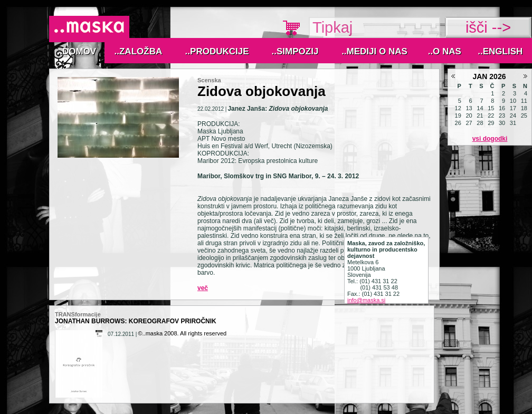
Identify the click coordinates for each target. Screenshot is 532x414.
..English (500, 51)
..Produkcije (217, 51)
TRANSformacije (78, 314)
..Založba (139, 51)
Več (203, 288)
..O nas (445, 51)
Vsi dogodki (490, 139)
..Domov (77, 51)
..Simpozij (295, 51)
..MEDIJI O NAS (374, 51)
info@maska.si (366, 300)
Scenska (209, 80)
